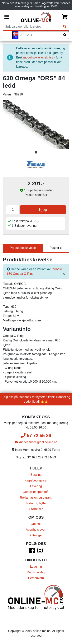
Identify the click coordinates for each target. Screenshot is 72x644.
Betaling (36, 475)
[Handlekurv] (65, 17)
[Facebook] (32, 552)
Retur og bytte (36, 503)
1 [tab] (36, 152)
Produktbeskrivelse (23, 248)
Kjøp (43, 210)
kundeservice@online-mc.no (36, 442)
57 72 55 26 (36, 435)
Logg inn (36, 567)
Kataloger (36, 535)
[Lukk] (64, 274)
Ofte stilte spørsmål (36, 492)
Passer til (56, 248)
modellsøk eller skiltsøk (39, 57)
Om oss (36, 524)
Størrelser (36, 509)
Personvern (36, 578)
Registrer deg (36, 572)
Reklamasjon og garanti (36, 498)
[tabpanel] (36, 125)
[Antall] (13, 210)
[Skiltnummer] (40, 35)
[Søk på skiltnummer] (65, 35)
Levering (36, 486)
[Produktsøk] (32, 27)
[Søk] (65, 27)
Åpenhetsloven (36, 530)
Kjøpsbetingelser (36, 480)
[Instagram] (40, 552)
